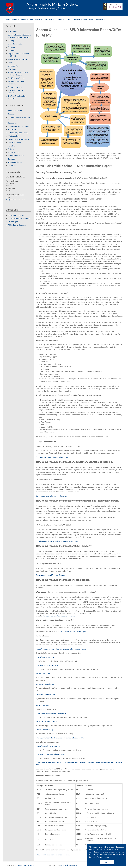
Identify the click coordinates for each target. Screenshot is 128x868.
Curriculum (12, 50)
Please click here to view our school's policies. (53, 855)
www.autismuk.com (43, 705)
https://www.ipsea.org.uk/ (46, 657)
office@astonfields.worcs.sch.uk (15, 200)
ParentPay (12, 146)
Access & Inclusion (15, 111)
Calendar (11, 114)
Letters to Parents (15, 143)
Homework (12, 130)
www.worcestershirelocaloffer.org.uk (73, 632)
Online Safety (13, 66)
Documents (12, 123)
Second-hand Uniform (16, 156)
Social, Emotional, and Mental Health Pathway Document (57, 541)
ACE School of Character (17, 225)
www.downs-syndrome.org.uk (47, 722)
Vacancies (12, 165)
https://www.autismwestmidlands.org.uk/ (51, 713)
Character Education (16, 44)
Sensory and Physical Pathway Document (51, 575)
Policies (11, 149)
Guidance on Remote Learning (19, 126)
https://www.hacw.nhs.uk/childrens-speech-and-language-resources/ (61, 649)
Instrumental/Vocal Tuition (18, 133)
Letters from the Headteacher (19, 139)
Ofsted (10, 63)
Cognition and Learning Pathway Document (52, 457)
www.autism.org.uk (43, 673)
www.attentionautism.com (46, 684)
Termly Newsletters (15, 162)
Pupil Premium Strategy (17, 78)
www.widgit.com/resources (46, 695)
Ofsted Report (13, 222)
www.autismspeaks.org (45, 730)
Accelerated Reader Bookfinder (19, 218)
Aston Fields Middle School (69, 865)
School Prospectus (15, 87)
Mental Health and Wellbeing (18, 59)
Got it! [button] (107, 862)
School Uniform (14, 152)
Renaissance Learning (16, 215)
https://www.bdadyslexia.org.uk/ (48, 746)
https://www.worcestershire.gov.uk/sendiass (59, 616)
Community (12, 47)
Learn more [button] (109, 857)
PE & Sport (12, 69)
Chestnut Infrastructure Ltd (25, 865)
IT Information (13, 136)
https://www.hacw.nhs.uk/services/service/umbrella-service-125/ (60, 738)
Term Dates (12, 159)
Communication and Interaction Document (52, 496)
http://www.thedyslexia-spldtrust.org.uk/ (51, 754)
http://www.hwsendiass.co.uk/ (47, 665)
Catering (11, 41)
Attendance (12, 32)
